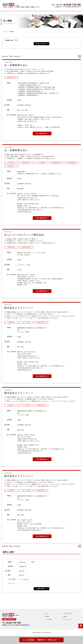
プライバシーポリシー (68, 620)
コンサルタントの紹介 (57, 13)
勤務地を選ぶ (23, 563)
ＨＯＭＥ (47, 614)
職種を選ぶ (22, 576)
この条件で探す (40, 589)
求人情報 (26, 13)
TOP (5, 32)
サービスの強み (41, 13)
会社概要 (73, 13)
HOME (10, 13)
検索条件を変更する (41, 44)
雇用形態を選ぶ (23, 567)
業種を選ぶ (22, 571)
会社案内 (65, 617)
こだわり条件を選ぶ (24, 580)
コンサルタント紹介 (67, 614)
